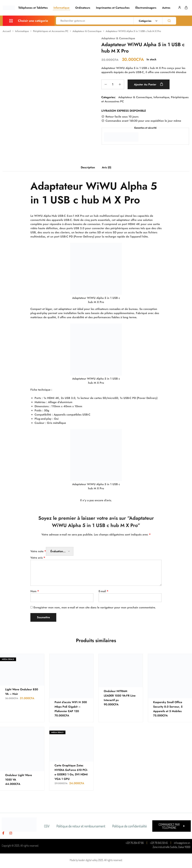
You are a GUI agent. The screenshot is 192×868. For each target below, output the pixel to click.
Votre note (38, 551)
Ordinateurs (83, 8)
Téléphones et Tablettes (33, 8)
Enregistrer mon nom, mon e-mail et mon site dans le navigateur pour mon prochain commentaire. (95, 607)
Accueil (7, 31)
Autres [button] (166, 8)
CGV (47, 826)
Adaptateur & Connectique (87, 31)
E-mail (103, 591)
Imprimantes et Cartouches (113, 8)
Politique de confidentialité (129, 826)
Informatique (61, 8)
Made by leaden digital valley (84, 860)
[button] (171, 826)
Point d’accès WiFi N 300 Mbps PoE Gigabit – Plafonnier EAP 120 (71, 707)
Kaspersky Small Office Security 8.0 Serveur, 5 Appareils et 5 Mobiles (168, 707)
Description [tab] (88, 167)
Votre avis (38, 558)
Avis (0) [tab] (107, 167)
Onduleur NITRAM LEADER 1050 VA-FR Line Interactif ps (120, 696)
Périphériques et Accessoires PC (51, 31)
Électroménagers (146, 8)
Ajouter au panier (149, 84)
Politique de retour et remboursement (81, 826)
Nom (35, 591)
